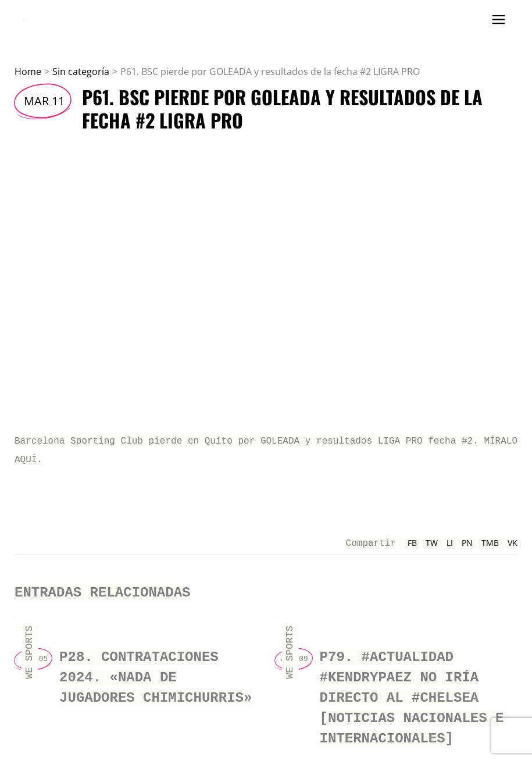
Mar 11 (44, 101)
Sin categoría (81, 72)
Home (28, 72)
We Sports (29, 649)
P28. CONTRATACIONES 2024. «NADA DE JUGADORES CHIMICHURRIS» (156, 671)
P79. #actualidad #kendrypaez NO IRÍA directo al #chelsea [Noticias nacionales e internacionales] (412, 690)
